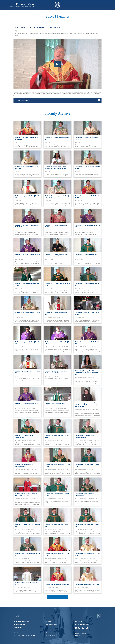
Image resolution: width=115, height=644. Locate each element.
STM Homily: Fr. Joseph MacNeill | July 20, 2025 (87, 525)
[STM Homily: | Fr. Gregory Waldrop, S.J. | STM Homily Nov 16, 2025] (58, 362)
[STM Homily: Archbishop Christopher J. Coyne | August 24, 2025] (27, 485)
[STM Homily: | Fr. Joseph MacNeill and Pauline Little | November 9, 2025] (88, 362)
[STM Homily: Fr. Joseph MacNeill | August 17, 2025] (58, 485)
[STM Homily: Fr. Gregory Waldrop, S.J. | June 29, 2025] (58, 544)
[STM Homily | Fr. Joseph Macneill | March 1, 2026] (88, 216)
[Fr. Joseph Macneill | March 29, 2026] (88, 187)
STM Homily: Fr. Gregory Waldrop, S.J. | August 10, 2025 (86, 495)
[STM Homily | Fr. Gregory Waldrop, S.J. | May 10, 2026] (88, 128)
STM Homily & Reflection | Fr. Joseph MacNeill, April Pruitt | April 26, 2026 (55, 168)
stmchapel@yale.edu (80, 633)
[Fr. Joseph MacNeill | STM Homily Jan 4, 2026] (58, 303)
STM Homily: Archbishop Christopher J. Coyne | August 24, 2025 (26, 495)
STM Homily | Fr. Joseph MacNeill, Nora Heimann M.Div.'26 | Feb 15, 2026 (56, 255)
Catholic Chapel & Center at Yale (26, 635)
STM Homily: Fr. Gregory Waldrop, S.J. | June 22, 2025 (87, 554)
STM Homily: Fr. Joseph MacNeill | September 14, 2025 (24, 465)
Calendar (49, 621)
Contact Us (78, 621)
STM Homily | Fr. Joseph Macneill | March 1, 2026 (87, 226)
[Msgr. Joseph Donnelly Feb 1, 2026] (27, 274)
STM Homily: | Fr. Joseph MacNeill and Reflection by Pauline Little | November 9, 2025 (87, 373)
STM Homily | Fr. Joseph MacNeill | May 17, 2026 (57, 138)
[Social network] (87, 628)
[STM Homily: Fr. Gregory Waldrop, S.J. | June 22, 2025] (88, 544)
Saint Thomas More (20, 633)
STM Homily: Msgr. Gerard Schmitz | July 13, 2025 (27, 554)
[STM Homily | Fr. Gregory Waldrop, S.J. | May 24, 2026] (27, 128)
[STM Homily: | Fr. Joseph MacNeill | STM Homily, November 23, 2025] (27, 362)
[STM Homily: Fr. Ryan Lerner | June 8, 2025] (58, 574)
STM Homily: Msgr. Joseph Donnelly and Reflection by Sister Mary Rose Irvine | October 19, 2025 (86, 405)
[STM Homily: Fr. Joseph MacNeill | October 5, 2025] (58, 426)
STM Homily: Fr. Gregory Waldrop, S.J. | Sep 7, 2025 (57, 465)
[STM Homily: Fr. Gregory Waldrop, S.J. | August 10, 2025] (88, 485)
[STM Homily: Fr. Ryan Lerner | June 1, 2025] (88, 574)
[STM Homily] (27, 216)
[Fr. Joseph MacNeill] (27, 333)
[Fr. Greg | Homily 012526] (58, 274)
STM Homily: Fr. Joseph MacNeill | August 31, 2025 (87, 465)
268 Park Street (50, 633)
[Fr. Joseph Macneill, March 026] (58, 216)
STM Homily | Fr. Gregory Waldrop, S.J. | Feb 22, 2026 (27, 255)
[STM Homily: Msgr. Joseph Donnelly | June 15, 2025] (27, 574)
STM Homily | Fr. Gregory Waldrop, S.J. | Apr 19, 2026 (87, 168)
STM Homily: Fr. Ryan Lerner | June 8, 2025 (57, 585)
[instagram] (83, 628)
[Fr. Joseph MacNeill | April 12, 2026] (27, 187)
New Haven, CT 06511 (51, 635)
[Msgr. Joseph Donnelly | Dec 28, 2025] (88, 303)
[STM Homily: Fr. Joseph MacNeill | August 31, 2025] (88, 455)
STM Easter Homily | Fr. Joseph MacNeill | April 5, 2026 (57, 197)
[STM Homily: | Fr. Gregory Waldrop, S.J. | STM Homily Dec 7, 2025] (58, 333)
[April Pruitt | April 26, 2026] (58, 158)
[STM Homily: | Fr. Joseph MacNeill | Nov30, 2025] (88, 333)
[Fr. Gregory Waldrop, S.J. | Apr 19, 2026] (88, 158)
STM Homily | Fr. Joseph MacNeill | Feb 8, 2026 (87, 255)
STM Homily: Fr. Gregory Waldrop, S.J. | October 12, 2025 (26, 436)
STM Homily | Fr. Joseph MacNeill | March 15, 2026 (57, 226)
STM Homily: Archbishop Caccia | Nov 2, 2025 (26, 404)
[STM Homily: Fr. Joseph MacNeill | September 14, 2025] (27, 455)
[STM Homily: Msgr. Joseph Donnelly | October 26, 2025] (58, 394)
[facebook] (76, 628)
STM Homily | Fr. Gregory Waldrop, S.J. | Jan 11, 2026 (27, 314)
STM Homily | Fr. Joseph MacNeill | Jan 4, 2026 (57, 314)
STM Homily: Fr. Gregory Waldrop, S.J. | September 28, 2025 (86, 436)
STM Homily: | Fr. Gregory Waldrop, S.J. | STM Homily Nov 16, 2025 (56, 372)
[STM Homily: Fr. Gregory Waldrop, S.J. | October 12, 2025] (27, 426)
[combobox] (56, 616)
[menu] (112, 5)
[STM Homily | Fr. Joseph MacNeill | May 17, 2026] (58, 128)
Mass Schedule (19, 621)
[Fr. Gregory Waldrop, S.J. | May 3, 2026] (27, 158)
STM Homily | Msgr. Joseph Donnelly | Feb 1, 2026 (27, 284)
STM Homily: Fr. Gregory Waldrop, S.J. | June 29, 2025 (57, 554)
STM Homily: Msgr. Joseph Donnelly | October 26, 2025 (55, 404)
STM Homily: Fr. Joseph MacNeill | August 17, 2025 (57, 495)
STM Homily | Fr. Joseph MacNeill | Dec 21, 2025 (27, 343)
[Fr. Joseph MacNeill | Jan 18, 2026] (88, 274)
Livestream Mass (20, 624)
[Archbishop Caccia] (27, 394)
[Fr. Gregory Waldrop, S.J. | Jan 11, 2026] (27, 303)
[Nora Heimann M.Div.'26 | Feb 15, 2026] (58, 245)
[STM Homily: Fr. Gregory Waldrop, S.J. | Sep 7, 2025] (58, 455)
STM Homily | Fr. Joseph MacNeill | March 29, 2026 (87, 197)
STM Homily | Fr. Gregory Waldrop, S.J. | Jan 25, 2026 (57, 284)
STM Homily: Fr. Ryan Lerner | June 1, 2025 (87, 585)
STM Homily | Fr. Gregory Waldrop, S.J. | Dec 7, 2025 (57, 343)
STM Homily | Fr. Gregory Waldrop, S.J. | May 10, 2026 (86, 138)
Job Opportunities (51, 625)
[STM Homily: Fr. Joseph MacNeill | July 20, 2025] (88, 515)
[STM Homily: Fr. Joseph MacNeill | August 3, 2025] (27, 515)
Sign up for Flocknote (82, 625)
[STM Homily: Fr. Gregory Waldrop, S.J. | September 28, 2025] (88, 426)
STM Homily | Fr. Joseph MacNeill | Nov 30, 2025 (87, 343)
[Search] (99, 616)
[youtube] (79, 628)
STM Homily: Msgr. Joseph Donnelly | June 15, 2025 (27, 584)
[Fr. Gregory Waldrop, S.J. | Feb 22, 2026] (27, 245)
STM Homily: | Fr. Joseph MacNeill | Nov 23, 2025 (27, 372)
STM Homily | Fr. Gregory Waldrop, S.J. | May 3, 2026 (26, 168)
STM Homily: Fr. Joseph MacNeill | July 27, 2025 (57, 525)
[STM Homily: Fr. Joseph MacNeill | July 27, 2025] (58, 515)
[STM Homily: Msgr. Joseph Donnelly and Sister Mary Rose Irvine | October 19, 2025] (88, 394)
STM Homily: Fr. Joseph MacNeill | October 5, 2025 (57, 436)
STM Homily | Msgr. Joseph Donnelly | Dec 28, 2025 (87, 314)
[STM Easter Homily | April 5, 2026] (58, 187)
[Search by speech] (96, 616)
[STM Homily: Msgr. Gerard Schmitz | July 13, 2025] (27, 544)
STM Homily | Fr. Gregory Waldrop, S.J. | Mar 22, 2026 (26, 226)
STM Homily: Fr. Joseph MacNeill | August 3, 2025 (27, 525)
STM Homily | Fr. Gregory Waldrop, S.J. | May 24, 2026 (38, 27)
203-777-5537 (78, 636)
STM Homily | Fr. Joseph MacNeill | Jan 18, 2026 (87, 284)
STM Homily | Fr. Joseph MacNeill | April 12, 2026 (27, 197)
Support (17, 627)
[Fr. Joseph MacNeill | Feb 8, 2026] (88, 245)
